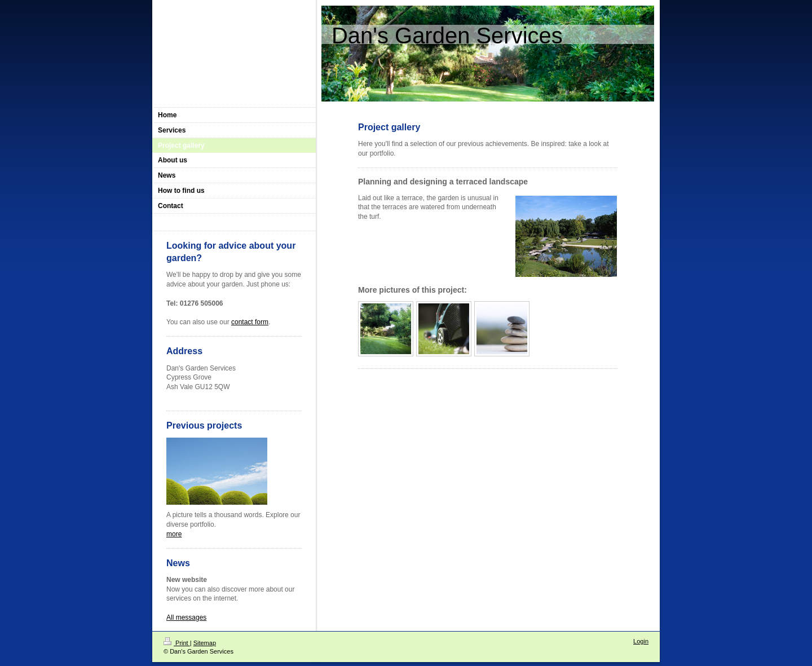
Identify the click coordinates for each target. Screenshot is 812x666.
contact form (250, 322)
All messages (186, 618)
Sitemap (205, 643)
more (174, 534)
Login (641, 641)
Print (177, 643)
